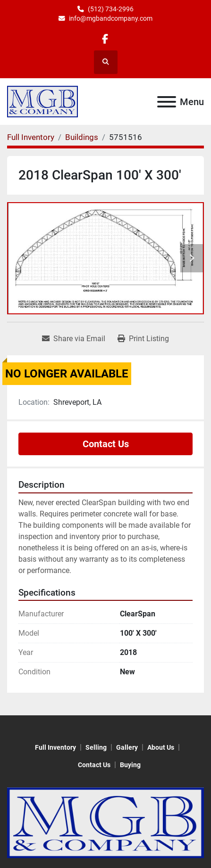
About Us (161, 747)
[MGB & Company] (105, 822)
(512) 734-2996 (111, 9)
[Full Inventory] (31, 137)
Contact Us (106, 444)
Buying (130, 765)
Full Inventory (55, 747)
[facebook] (105, 39)
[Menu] (167, 102)
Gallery (127, 747)
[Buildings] (82, 137)
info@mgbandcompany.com (111, 18)
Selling (96, 747)
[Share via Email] (74, 339)
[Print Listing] (143, 339)
